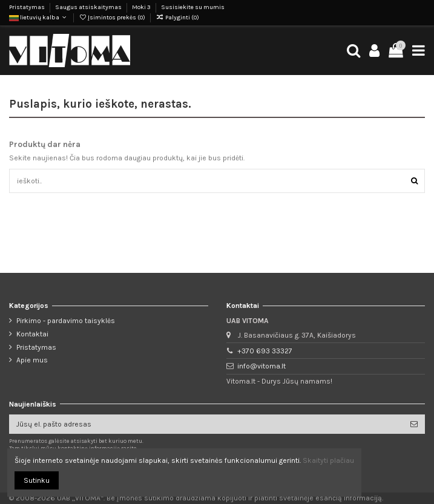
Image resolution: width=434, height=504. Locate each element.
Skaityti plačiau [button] (328, 460)
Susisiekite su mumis (193, 7)
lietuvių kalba (39, 18)
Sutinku (37, 480)
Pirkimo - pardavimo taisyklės (66, 321)
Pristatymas (28, 7)
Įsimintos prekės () (113, 18)
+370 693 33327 (265, 351)
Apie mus (32, 360)
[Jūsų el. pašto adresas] (206, 424)
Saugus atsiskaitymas (89, 7)
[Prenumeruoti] (414, 424)
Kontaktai (32, 334)
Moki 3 (142, 7)
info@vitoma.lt (261, 366)
